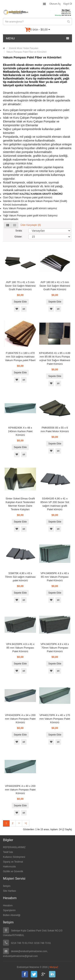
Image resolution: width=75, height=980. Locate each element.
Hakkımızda (9, 867)
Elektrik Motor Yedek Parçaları (24, 48)
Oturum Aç (55, 4)
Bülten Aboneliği (12, 915)
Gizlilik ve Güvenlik (13, 871)
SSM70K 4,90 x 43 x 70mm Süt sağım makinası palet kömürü (20, 577)
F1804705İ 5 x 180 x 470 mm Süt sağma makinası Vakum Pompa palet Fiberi (20, 357)
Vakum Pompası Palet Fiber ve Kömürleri (26, 52)
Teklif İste (8, 852)
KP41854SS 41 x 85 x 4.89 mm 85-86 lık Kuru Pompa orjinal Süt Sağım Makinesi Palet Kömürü (55, 358)
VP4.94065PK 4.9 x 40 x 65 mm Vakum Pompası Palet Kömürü (55, 577)
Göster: (18, 237)
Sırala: (19, 231)
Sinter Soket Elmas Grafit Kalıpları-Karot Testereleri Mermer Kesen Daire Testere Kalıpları (20, 504)
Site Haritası (9, 891)
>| (26, 823)
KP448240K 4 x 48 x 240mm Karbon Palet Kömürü (20, 431)
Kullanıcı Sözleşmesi (14, 857)
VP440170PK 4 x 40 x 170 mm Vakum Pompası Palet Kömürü (55, 719)
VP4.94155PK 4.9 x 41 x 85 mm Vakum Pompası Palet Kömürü (20, 648)
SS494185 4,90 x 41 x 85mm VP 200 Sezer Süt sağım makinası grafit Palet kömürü (55, 504)
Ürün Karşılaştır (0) (30, 225)
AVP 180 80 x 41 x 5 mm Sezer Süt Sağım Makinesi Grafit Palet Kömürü (55, 286)
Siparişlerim (9, 910)
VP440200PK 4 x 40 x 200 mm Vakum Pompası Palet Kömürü (20, 790)
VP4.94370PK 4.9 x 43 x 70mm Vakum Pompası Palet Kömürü (55, 648)
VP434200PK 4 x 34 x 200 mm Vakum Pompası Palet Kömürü (20, 719)
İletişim (7, 886)
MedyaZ (54, 967)
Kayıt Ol (68, 4)
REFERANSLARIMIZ (14, 847)
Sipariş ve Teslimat (13, 862)
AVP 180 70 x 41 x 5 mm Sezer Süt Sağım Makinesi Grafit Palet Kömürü (20, 286)
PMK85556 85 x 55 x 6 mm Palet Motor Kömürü (55, 429)
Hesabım (8, 906)
